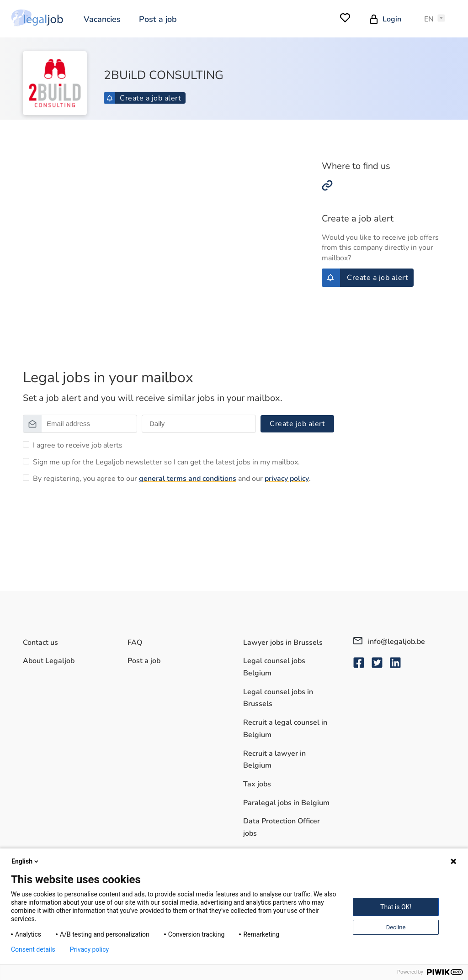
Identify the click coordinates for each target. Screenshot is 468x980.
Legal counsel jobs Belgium (274, 667)
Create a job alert (144, 98)
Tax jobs (257, 784)
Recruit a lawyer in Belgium (274, 760)
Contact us (40, 643)
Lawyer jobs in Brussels (283, 643)
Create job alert (297, 424)
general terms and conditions (188, 479)
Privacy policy (89, 949)
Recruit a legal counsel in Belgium (285, 729)
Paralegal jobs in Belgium (286, 803)
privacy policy (287, 479)
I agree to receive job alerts (78, 445)
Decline (396, 927)
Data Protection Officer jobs (282, 827)
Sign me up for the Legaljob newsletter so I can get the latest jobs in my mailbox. (166, 462)
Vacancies (102, 19)
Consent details (33, 949)
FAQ (135, 643)
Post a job (158, 19)
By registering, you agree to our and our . (172, 479)
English (26, 861)
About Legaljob (49, 661)
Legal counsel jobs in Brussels (278, 698)
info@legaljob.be (389, 642)
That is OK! (396, 907)
